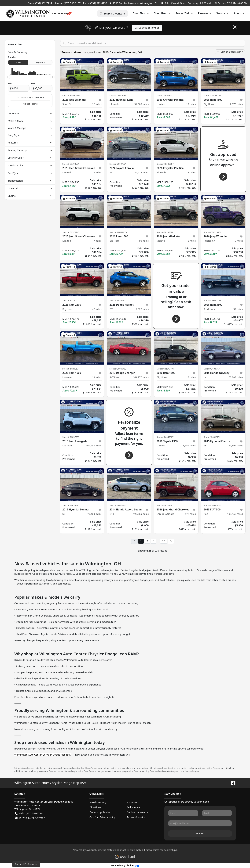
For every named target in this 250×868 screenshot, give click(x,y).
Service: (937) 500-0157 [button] (30, 818)
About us (132, 802)
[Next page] (171, 541)
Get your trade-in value (147, 28)
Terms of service (136, 817)
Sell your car (134, 807)
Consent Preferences (26, 864)
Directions (95, 807)
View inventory (98, 802)
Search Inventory (112, 14)
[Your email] (200, 823)
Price (18, 62)
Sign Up (200, 834)
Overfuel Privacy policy (102, 817)
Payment (40, 62)
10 (164, 541)
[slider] (8, 77)
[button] (134, 3)
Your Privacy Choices (125, 865)
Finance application (100, 812)
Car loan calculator (138, 812)
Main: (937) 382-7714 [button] (29, 813)
